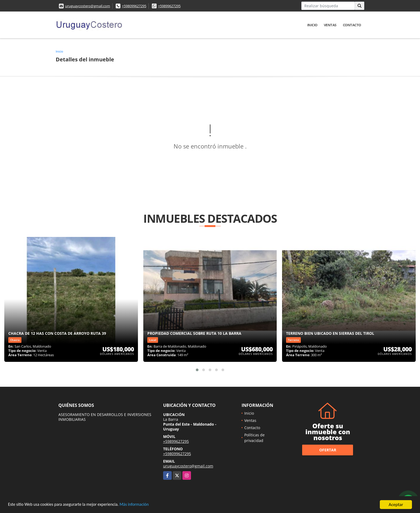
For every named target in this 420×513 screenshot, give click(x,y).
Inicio (312, 25)
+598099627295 (134, 6)
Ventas (330, 25)
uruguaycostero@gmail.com (88, 6)
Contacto (352, 25)
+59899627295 (169, 6)
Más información (143, 505)
